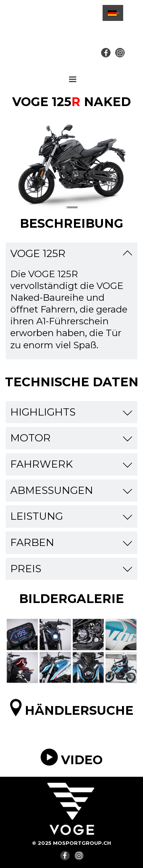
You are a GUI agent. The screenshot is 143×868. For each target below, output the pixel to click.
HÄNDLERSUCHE (79, 710)
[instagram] (120, 53)
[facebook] (106, 53)
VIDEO (82, 760)
